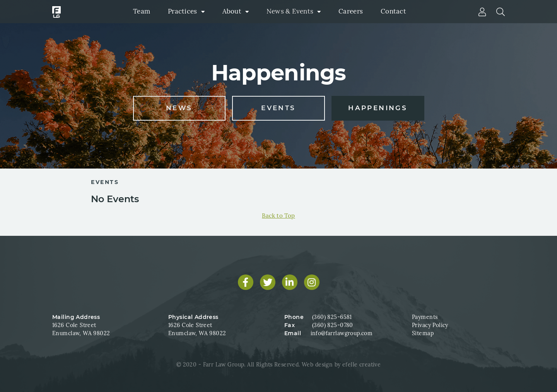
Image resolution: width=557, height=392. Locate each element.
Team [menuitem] (142, 11)
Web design (317, 365)
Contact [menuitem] (393, 11)
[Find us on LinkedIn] (290, 282)
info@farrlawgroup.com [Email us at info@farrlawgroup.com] (342, 333)
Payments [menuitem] (425, 317)
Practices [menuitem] (182, 11)
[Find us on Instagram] (312, 282)
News (179, 108)
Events (278, 108)
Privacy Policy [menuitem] (430, 325)
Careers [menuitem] (351, 11)
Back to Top (278, 216)
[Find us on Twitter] (268, 282)
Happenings (378, 108)
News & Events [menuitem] (290, 11)
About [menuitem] (232, 11)
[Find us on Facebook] (246, 282)
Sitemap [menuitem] (423, 333)
